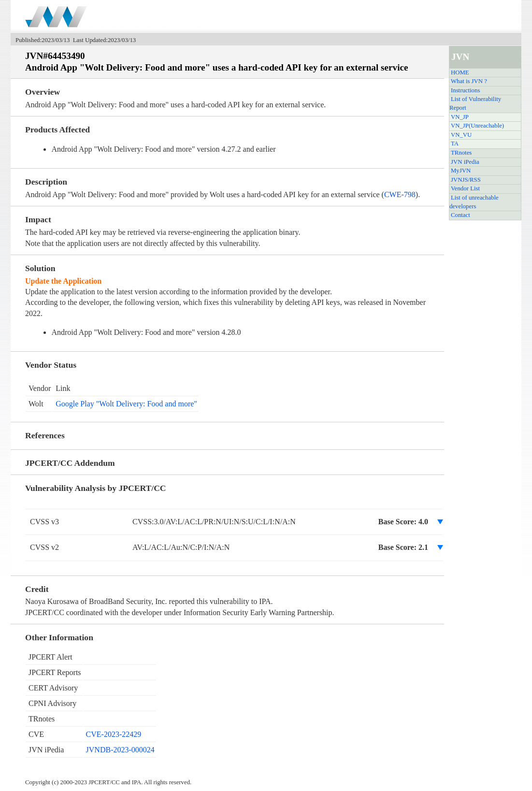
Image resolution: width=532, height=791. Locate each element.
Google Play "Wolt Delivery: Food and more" (126, 404)
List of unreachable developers (474, 202)
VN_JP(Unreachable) (477, 126)
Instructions (465, 90)
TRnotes (461, 153)
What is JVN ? (469, 81)
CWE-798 (400, 194)
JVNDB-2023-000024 (120, 750)
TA (455, 144)
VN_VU (461, 135)
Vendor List (465, 188)
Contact (460, 215)
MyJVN (461, 171)
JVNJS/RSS (466, 180)
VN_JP (460, 117)
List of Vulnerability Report (475, 103)
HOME (460, 72)
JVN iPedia (465, 162)
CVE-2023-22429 (114, 734)
